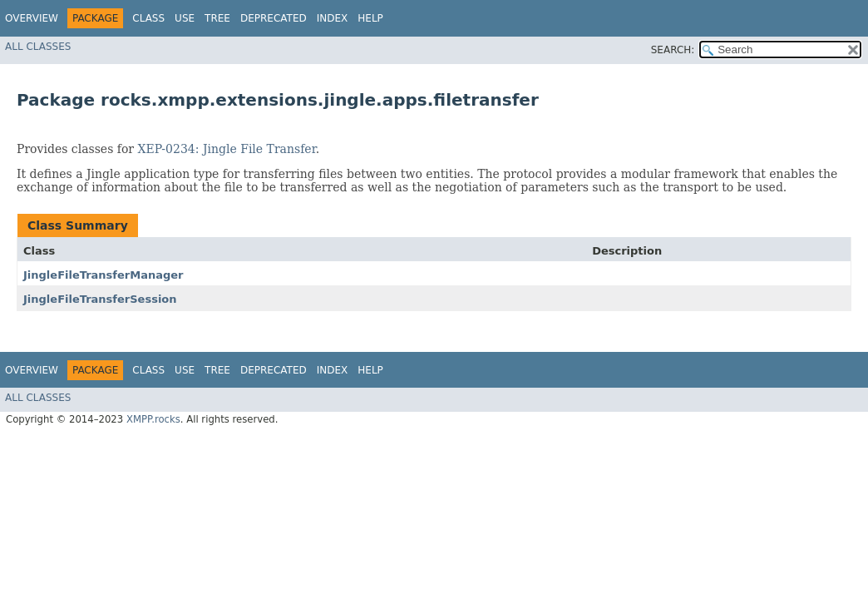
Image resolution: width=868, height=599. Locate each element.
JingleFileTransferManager (104, 275)
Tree (217, 18)
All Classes (38, 47)
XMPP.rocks (153, 419)
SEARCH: (673, 50)
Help (370, 18)
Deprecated (274, 18)
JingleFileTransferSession (100, 299)
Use (185, 18)
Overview (32, 18)
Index (333, 18)
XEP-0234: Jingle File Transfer (227, 149)
